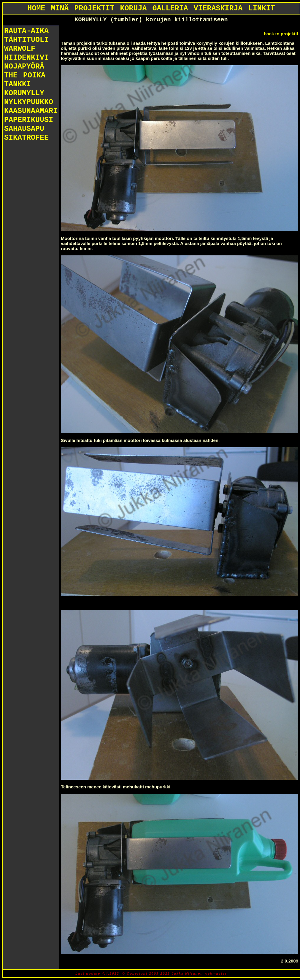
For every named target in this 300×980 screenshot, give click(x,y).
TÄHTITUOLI (26, 40)
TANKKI (18, 84)
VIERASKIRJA (218, 8)
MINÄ (60, 8)
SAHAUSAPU (24, 129)
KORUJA (134, 8)
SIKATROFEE (26, 138)
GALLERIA (170, 8)
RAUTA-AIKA (26, 31)
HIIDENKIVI (26, 58)
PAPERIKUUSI (29, 120)
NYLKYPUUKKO (29, 102)
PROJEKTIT (94, 8)
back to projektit (281, 34)
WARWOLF (20, 49)
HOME (36, 8)
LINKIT (262, 8)
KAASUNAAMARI (31, 111)
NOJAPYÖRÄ (24, 67)
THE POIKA (25, 75)
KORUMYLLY (24, 93)
